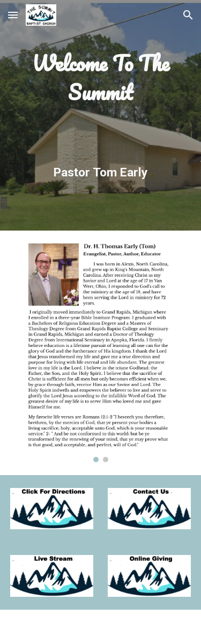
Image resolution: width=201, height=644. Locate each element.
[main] (101, 115)
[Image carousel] (101, 353)
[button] (13, 15)
